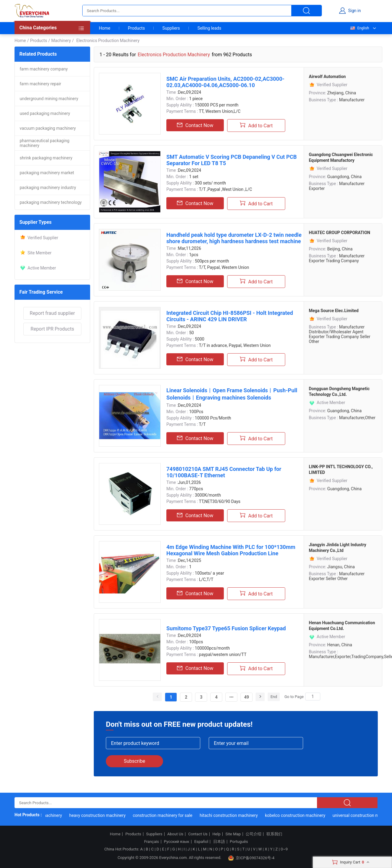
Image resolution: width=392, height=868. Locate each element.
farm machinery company (44, 69)
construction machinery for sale (164, 815)
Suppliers (171, 28)
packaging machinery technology (51, 202)
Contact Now (195, 125)
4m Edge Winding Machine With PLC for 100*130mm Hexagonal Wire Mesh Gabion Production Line (231, 550)
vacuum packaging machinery (48, 128)
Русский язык (177, 842)
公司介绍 (253, 834)
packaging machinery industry (48, 188)
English (359, 28)
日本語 (219, 842)
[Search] (313, 697)
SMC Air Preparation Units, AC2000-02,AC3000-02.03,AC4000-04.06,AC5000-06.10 (225, 82)
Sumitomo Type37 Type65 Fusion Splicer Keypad (226, 628)
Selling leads (209, 28)
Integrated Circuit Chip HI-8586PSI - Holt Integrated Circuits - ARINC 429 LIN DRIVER (230, 316)
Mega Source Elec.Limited (334, 311)
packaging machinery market (47, 173)
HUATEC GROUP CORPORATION (340, 233)
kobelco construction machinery (297, 815)
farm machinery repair (40, 84)
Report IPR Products (52, 329)
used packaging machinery (45, 113)
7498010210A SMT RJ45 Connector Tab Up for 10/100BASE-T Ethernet (224, 472)
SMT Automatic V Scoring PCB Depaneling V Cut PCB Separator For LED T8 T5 (232, 160)
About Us (175, 834)
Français (151, 842)
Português (239, 842)
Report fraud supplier (52, 313)
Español (201, 842)
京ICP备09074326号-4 (251, 858)
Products (136, 28)
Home (105, 28)
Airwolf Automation (327, 77)
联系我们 (274, 834)
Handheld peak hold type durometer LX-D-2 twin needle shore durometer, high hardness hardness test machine (234, 238)
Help (216, 834)
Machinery (61, 41)
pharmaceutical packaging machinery (44, 143)
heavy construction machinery (99, 815)
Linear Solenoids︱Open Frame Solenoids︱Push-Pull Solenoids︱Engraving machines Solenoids (232, 394)
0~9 (284, 849)
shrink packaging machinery (46, 158)
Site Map (233, 834)
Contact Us (198, 834)
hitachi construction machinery (230, 815)
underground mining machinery (49, 99)
